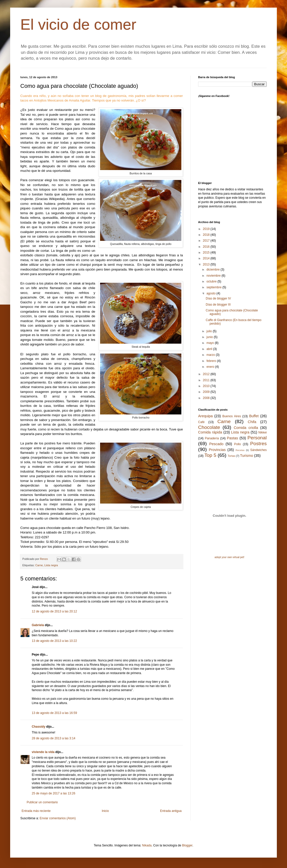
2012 (207, 374)
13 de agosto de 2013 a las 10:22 (54, 641)
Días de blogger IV (218, 298)
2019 (207, 229)
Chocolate (209, 427)
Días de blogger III (218, 305)
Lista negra (51, 565)
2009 (207, 392)
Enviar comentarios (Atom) (58, 818)
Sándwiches (258, 450)
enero (211, 367)
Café (201, 422)
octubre (212, 281)
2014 (207, 258)
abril (210, 349)
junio (210, 337)
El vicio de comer (78, 24)
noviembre (214, 276)
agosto (211, 293)
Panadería (212, 438)
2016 (207, 247)
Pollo (238, 444)
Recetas (240, 450)
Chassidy (38, 727)
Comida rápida (210, 432)
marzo (211, 355)
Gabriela (38, 625)
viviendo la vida (43, 752)
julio (210, 331)
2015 (207, 253)
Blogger (187, 845)
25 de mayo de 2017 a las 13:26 (53, 793)
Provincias (217, 450)
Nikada (147, 845)
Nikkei (262, 432)
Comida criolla (246, 428)
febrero (212, 361)
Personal (257, 438)
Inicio (105, 811)
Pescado (216, 444)
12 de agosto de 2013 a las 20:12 (54, 611)
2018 (207, 235)
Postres (258, 444)
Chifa (252, 422)
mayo (211, 343)
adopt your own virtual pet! (229, 557)
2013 (207, 264)
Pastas (232, 438)
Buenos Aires (232, 416)
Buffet (254, 416)
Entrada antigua (171, 811)
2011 (207, 380)
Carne (39, 565)
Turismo (246, 456)
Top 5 (210, 455)
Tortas (231, 456)
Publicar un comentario (42, 802)
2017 (207, 241)
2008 (207, 398)
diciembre (213, 270)
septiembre (214, 287)
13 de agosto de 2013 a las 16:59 (54, 713)
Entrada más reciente (36, 811)
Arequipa (205, 416)
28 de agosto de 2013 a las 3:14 (53, 738)
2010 (207, 386)
